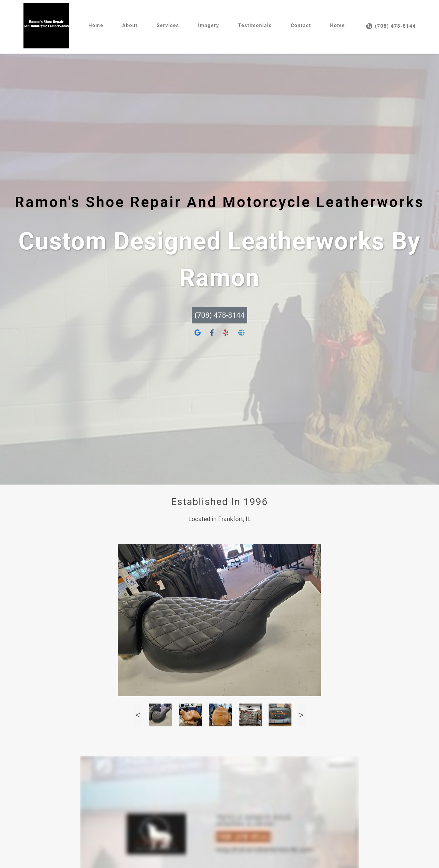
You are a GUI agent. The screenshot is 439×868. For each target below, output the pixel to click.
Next (301, 715)
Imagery (208, 25)
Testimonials (255, 25)
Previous (138, 715)
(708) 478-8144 (391, 26)
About (130, 25)
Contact (301, 25)
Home (96, 25)
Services (168, 25)
